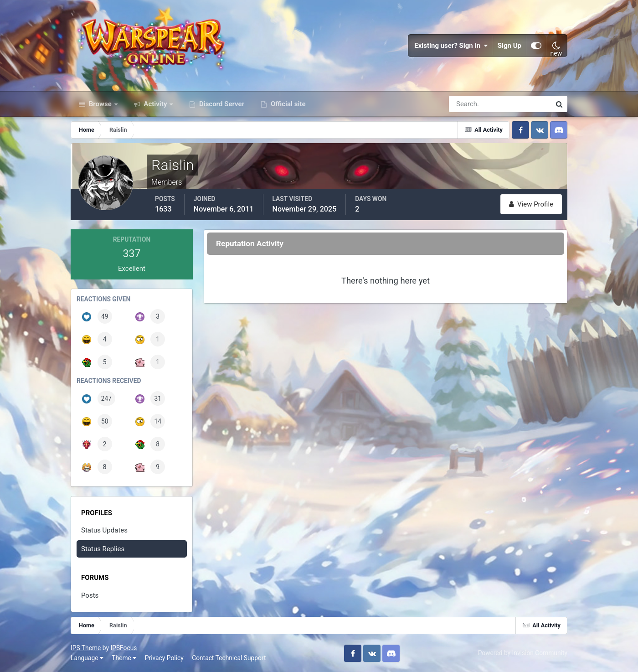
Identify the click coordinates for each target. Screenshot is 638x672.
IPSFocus (123, 648)
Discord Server (221, 104)
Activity (156, 104)
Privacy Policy (164, 658)
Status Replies (103, 549)
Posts (90, 595)
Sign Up (509, 46)
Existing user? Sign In (451, 46)
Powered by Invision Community (523, 653)
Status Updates (104, 530)
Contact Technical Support (229, 658)
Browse (100, 104)
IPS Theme (86, 648)
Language (87, 658)
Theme (124, 658)
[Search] (468, 104)
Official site (287, 104)
